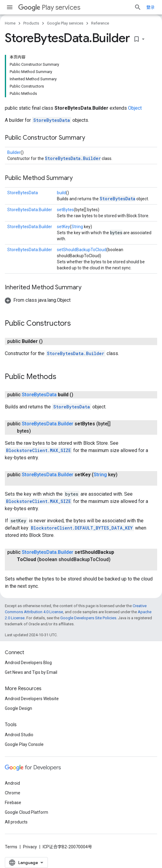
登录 (150, 7)
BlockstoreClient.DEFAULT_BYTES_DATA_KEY (82, 528)
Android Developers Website (32, 699)
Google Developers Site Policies (88, 618)
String (77, 227)
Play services (49, 7)
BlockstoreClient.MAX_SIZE (38, 450)
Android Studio (19, 735)
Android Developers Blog (28, 663)
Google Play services (65, 23)
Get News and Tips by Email (31, 672)
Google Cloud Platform (26, 812)
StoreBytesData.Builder (73, 158)
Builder (14, 152)
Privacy (30, 847)
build (61, 193)
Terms (11, 847)
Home (10, 23)
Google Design (18, 708)
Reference (100, 23)
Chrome (13, 793)
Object (135, 108)
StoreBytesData (52, 120)
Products (31, 23)
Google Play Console (24, 744)
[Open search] (138, 7)
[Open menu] (10, 7)
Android (12, 783)
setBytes (65, 210)
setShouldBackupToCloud (82, 250)
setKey (63, 227)
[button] (38, 300)
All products (16, 822)
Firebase (13, 803)
